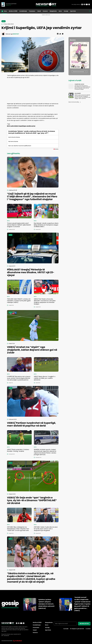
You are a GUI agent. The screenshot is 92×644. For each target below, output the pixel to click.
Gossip (66, 11)
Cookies (88, 629)
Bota (60, 11)
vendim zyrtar (31, 126)
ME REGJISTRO (84, 624)
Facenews (32, 11)
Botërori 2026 (13, 11)
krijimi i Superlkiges (20, 126)
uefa (12, 126)
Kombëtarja (23, 11)
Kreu (5, 11)
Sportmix (73, 11)
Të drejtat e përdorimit (77, 629)
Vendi (39, 11)
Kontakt (66, 629)
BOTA (9, 126)
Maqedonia (53, 11)
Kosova (45, 11)
